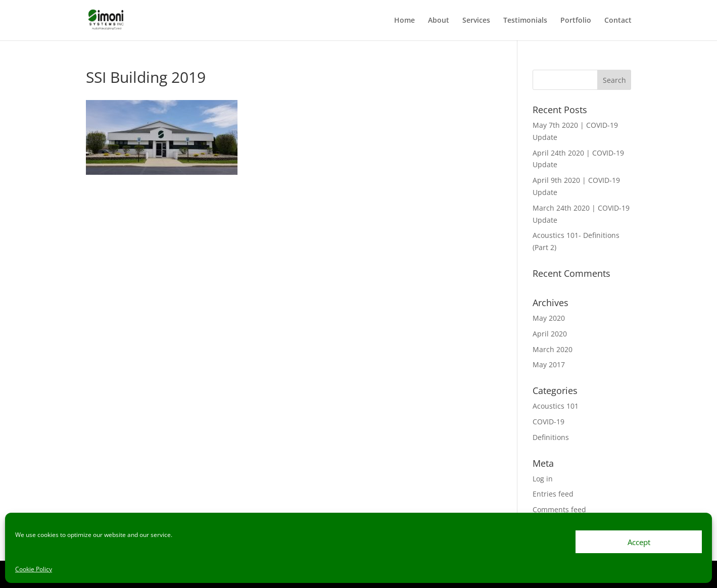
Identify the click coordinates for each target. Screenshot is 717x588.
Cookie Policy (34, 569)
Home (404, 21)
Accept (639, 542)
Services (476, 21)
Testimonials (525, 21)
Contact (618, 21)
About (439, 21)
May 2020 (549, 318)
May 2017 (549, 364)
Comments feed (559, 509)
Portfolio (576, 21)
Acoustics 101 (556, 406)
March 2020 (553, 349)
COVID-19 (548, 422)
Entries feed (553, 494)
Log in (543, 479)
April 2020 (550, 334)
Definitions (551, 437)
